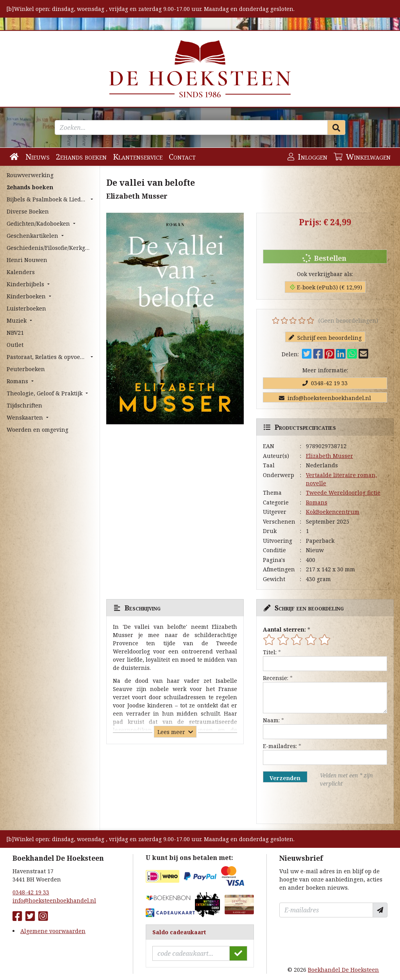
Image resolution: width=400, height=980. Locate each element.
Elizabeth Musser (329, 456)
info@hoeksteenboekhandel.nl (325, 398)
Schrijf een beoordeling (325, 338)
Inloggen (307, 157)
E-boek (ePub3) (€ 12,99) (326, 287)
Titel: (270, 652)
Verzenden (285, 778)
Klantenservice (138, 157)
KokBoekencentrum (333, 512)
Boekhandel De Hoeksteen (343, 970)
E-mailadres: (280, 746)
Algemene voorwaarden (53, 931)
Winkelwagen (362, 157)
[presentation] (313, 806)
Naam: (271, 720)
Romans (317, 502)
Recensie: (276, 678)
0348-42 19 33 (325, 383)
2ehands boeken (81, 157)
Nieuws (37, 157)
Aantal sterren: (284, 629)
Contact (182, 157)
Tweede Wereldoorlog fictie (343, 493)
